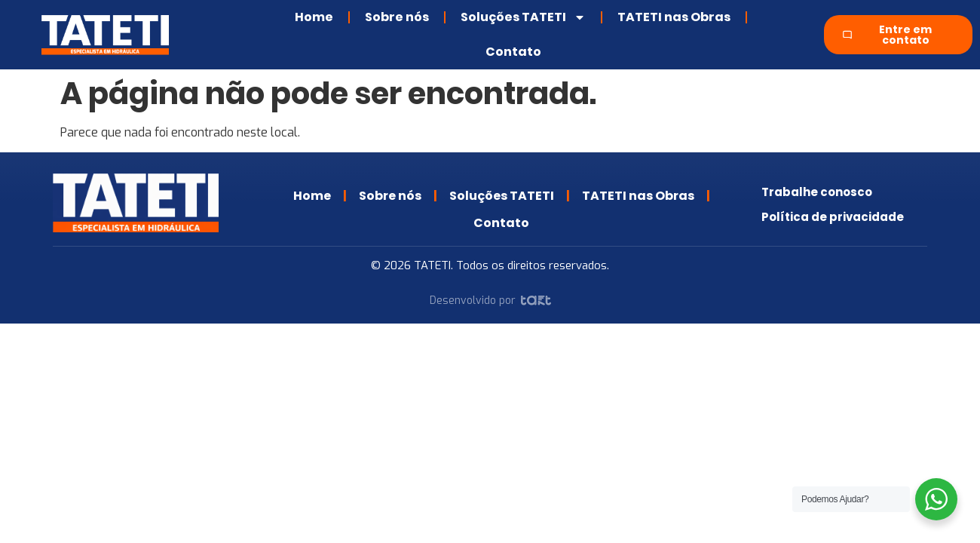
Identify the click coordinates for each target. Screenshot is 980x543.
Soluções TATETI (523, 17)
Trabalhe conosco (817, 188)
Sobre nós (397, 17)
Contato (513, 52)
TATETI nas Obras (674, 17)
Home (314, 17)
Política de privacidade (833, 212)
